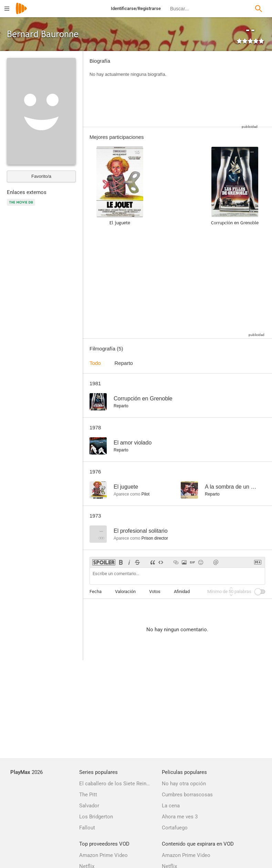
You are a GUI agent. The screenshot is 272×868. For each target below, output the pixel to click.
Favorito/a (41, 176)
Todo (95, 363)
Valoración (125, 591)
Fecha (96, 591)
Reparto (124, 363)
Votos (155, 591)
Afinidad (182, 591)
